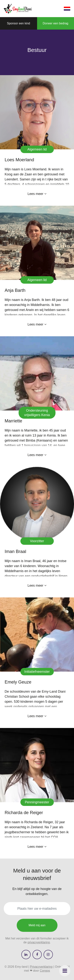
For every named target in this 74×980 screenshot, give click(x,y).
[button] (65, 971)
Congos (45, 971)
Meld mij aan (37, 925)
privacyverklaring (39, 942)
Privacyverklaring (41, 967)
